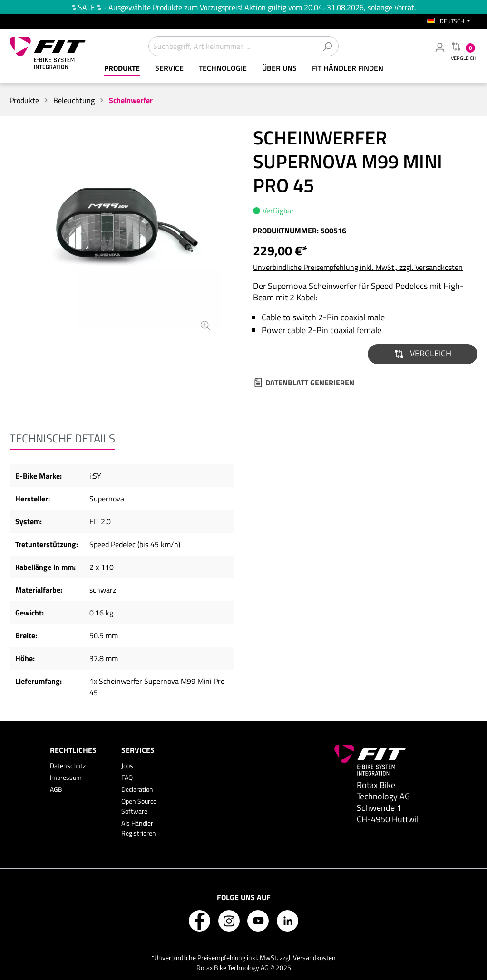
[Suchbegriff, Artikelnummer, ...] (233, 46)
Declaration (137, 789)
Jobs (127, 765)
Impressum (66, 777)
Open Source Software (139, 806)
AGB (56, 789)
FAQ (127, 777)
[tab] (62, 438)
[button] (423, 354)
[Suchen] (327, 46)
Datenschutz (68, 765)
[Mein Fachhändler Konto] (440, 47)
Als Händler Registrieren (139, 828)
